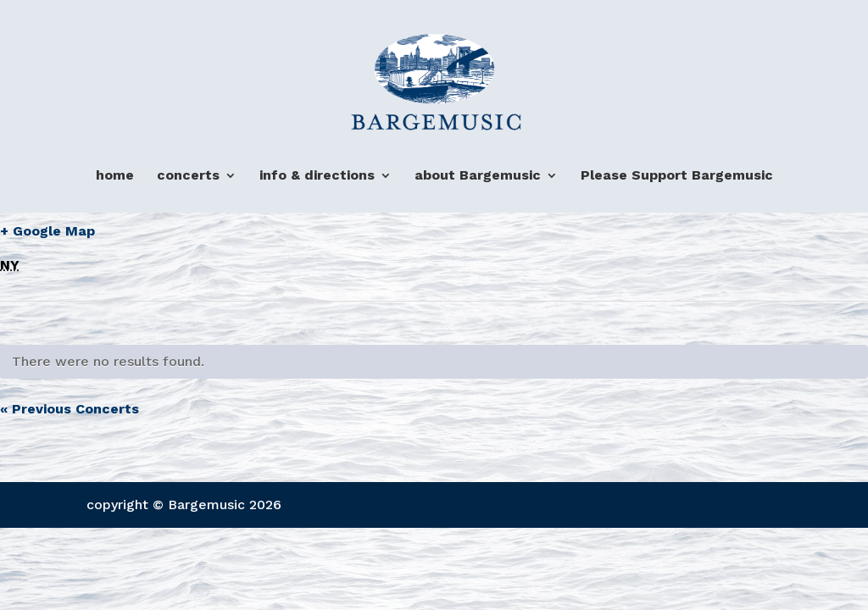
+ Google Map (47, 231)
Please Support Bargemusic (677, 176)
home (115, 176)
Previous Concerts (70, 409)
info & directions (317, 176)
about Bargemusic (478, 176)
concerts (188, 176)
